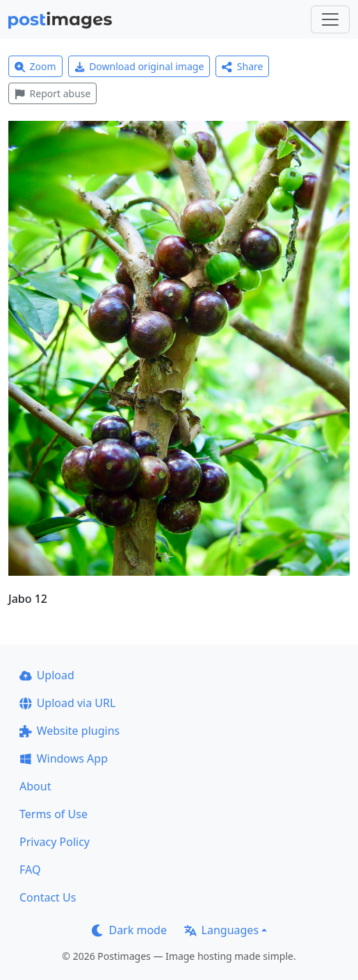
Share (242, 66)
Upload (47, 675)
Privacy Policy (55, 842)
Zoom (35, 66)
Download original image (139, 66)
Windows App (64, 758)
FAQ (30, 870)
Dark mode (129, 930)
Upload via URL (67, 703)
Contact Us (48, 897)
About (35, 786)
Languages (221, 930)
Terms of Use (54, 814)
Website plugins (70, 731)
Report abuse (52, 93)
